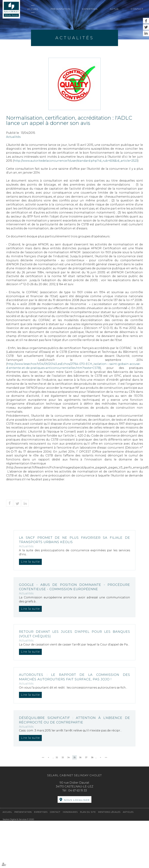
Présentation (60, 9)
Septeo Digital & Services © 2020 (18, 819)
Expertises (90, 9)
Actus (114, 9)
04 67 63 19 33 (78, 790)
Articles (128, 812)
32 (57, 757)
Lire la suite (30, 562)
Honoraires (70, 812)
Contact (137, 9)
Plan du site (88, 812)
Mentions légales (109, 812)
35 (74, 757)
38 (92, 757)
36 (80, 757)
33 (63, 757)
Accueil (33, 9)
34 (69, 757)
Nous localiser (77, 800)
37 (86, 757)
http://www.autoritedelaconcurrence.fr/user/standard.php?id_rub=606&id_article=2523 (76, 161)
